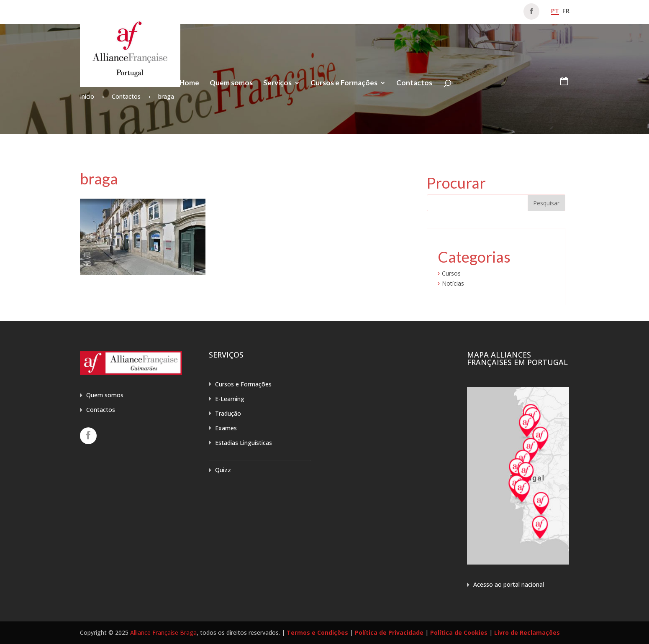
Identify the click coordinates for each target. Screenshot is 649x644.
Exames (226, 428)
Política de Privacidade (389, 632)
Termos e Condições (317, 632)
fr (566, 11)
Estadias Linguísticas (244, 443)
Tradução (228, 413)
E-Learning (230, 399)
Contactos (414, 83)
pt (555, 11)
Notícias (453, 283)
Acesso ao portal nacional (509, 584)
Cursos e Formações (344, 83)
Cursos (451, 273)
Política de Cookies (459, 632)
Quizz (223, 470)
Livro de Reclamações (527, 632)
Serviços (277, 83)
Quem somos (231, 83)
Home (189, 83)
